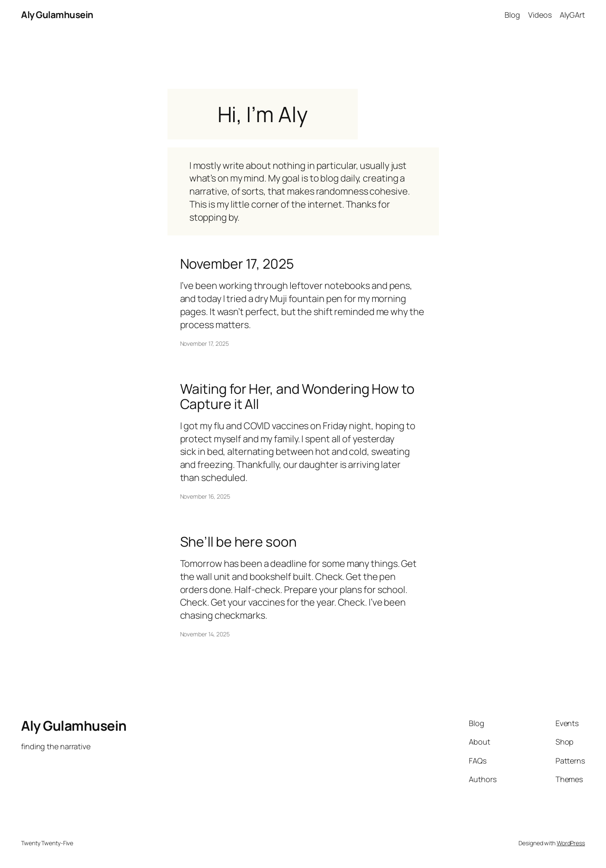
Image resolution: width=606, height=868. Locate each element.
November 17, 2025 (237, 264)
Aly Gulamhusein (57, 15)
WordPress (571, 843)
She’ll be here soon (238, 542)
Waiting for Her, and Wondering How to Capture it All (297, 396)
